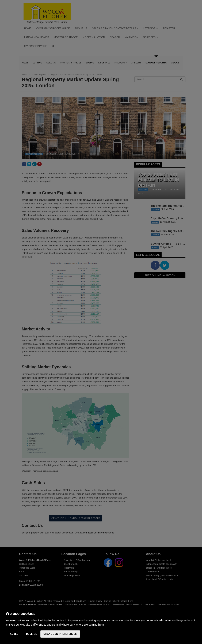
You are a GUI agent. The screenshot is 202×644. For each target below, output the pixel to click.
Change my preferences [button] (60, 634)
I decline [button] (31, 634)
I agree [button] (13, 634)
